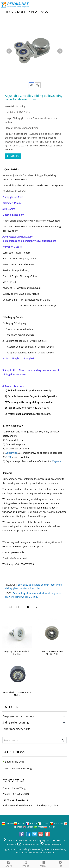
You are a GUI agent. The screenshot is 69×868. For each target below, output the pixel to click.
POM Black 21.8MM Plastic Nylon (17, 694)
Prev (9, 51)
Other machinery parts (16, 729)
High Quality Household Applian (17, 653)
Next (60, 51)
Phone (26, 864)
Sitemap (50, 852)
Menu (43, 864)
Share (9, 864)
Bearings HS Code (15, 762)
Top (60, 864)
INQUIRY (13, 156)
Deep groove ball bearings (19, 716)
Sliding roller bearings (16, 723)
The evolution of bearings (19, 768)
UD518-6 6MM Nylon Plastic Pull (52, 653)
